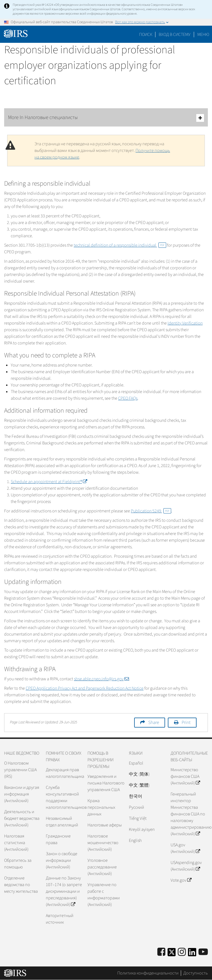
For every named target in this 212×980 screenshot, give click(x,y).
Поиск (146, 35)
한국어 (136, 796)
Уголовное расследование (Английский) (102, 867)
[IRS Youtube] (203, 952)
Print (186, 723)
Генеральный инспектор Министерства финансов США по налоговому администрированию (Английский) (189, 814)
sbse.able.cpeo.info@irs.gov (101, 679)
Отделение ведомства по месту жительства (21, 885)
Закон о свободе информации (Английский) (62, 860)
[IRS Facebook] (161, 952)
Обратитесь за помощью (18, 864)
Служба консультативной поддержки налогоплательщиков (64, 797)
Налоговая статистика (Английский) (16, 843)
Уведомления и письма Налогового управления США (106, 783)
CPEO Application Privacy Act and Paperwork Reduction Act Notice (85, 688)
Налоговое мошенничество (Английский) (103, 843)
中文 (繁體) (139, 785)
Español (136, 763)
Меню (203, 35)
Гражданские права (58, 839)
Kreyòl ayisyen (142, 829)
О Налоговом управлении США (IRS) (20, 770)
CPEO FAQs (128, 398)
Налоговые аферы (105, 825)
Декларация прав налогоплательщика (64, 773)
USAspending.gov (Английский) (186, 866)
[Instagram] (182, 952)
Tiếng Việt (138, 818)
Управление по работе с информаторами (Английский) (104, 895)
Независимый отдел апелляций (62, 822)
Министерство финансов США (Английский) (185, 776)
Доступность (196, 973)
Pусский (137, 807)
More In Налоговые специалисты (106, 118)
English (135, 841)
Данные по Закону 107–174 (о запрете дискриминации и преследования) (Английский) (64, 891)
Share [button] (154, 723)
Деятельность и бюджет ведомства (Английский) (22, 818)
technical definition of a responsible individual (120, 245)
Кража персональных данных (101, 807)
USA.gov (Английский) (185, 848)
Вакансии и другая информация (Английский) (22, 794)
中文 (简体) (139, 774)
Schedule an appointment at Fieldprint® (49, 482)
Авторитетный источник (60, 919)
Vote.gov (181, 880)
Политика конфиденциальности (148, 973)
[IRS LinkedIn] (192, 954)
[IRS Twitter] (172, 954)
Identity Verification (185, 323)
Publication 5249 (151, 511)
